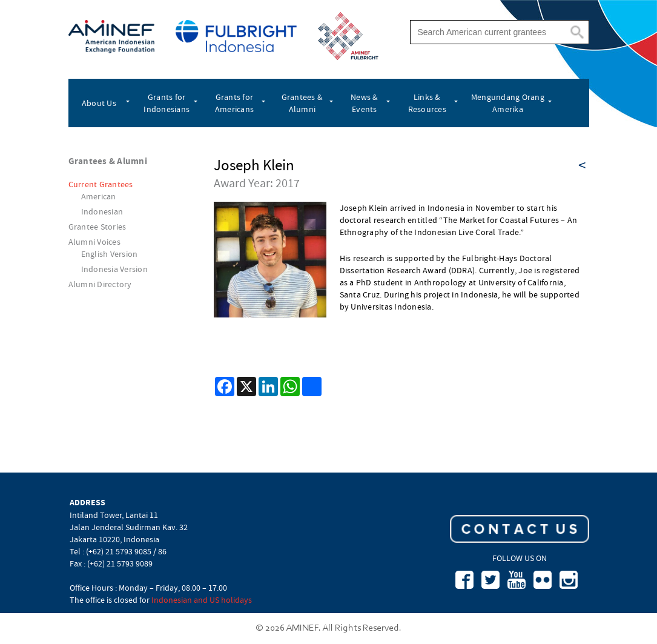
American (99, 196)
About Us (99, 103)
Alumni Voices (94, 242)
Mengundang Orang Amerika (508, 103)
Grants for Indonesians (167, 103)
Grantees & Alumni (302, 103)
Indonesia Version (114, 269)
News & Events (365, 103)
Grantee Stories (97, 227)
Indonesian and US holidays (202, 600)
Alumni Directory (100, 284)
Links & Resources (427, 103)
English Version (110, 254)
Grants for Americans (234, 103)
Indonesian (102, 211)
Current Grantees (101, 184)
